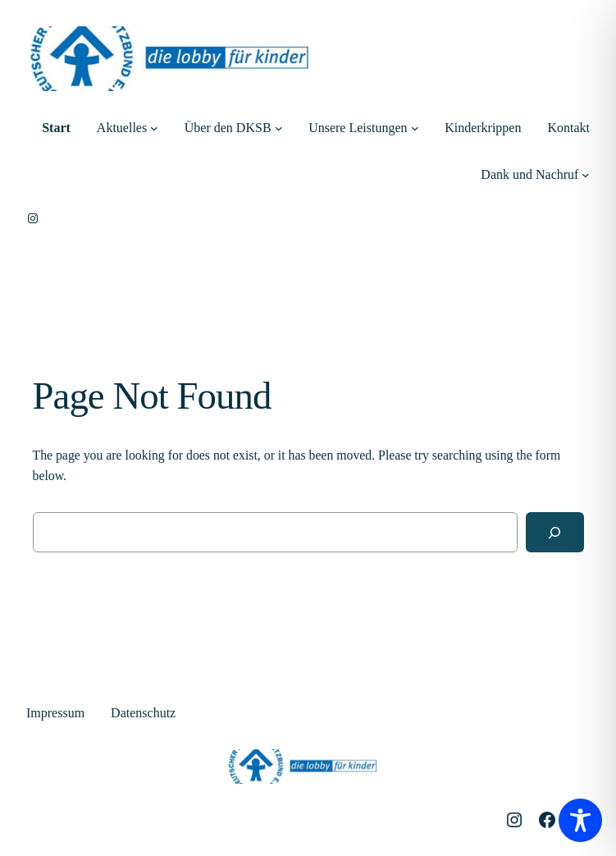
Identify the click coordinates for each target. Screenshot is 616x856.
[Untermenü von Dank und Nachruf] (586, 175)
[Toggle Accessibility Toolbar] (580, 820)
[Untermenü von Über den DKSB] (279, 128)
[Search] (554, 532)
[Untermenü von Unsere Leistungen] (415, 128)
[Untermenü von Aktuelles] (154, 128)
